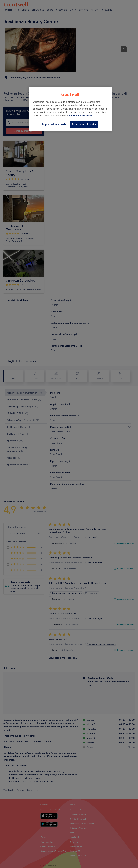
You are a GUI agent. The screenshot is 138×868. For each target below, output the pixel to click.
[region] (70, 109)
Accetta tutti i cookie (84, 124)
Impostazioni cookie (54, 124)
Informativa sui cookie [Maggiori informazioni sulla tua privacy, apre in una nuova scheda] (81, 116)
